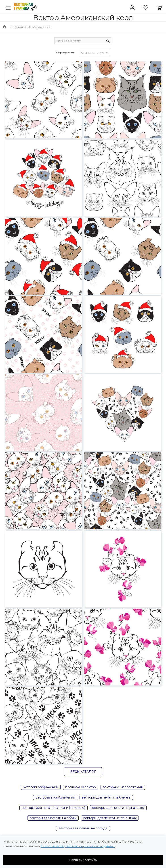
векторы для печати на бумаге (106, 797)
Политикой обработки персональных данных (78, 846)
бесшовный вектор (81, 787)
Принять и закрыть (83, 860)
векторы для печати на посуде (83, 828)
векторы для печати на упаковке (118, 808)
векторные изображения (123, 787)
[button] (132, 8)
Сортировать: (66, 52)
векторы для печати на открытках (110, 818)
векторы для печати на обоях (53, 818)
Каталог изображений (32, 27)
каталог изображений (41, 787)
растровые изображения (55, 797)
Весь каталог (83, 772)
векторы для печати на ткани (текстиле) (54, 808)
